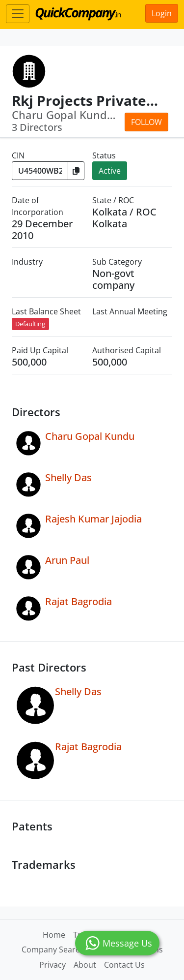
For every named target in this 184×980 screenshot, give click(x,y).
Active (110, 171)
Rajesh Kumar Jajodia (93, 519)
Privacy (53, 965)
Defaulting (30, 324)
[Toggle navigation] (18, 14)
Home (54, 935)
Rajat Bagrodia (79, 601)
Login (162, 13)
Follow (146, 122)
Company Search (53, 949)
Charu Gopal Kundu (90, 436)
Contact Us (124, 965)
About (85, 965)
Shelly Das (68, 477)
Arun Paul (67, 560)
